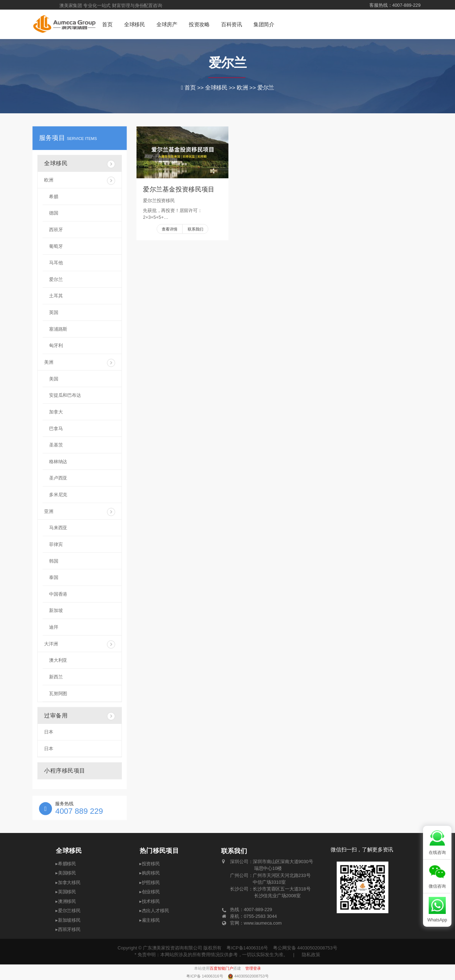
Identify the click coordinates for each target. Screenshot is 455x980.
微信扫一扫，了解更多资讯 (362, 850)
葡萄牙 (56, 246)
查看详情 (170, 229)
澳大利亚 (58, 660)
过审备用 (79, 716)
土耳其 (56, 296)
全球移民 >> (221, 88)
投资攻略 (199, 25)
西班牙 (56, 230)
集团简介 (264, 25)
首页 (107, 25)
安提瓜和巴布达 (65, 395)
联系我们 (196, 229)
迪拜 (54, 627)
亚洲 (79, 512)
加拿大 (56, 412)
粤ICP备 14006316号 (205, 976)
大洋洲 (79, 645)
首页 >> (195, 88)
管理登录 (253, 968)
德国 (54, 213)
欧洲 (79, 181)
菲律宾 (56, 544)
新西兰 (56, 677)
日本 (49, 732)
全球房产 (167, 25)
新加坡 (56, 611)
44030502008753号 (251, 976)
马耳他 (56, 263)
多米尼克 (58, 495)
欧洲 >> (247, 88)
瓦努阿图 (58, 694)
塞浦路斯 (58, 329)
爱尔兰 (228, 63)
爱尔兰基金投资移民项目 (179, 189)
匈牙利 (56, 345)
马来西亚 (58, 528)
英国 (54, 312)
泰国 (54, 577)
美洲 (79, 363)
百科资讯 (232, 25)
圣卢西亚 (58, 478)
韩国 (54, 561)
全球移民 (135, 25)
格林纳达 (58, 462)
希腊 (54, 197)
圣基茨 (56, 445)
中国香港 (58, 594)
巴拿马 (56, 429)
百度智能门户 (221, 968)
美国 (54, 379)
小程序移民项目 (65, 770)
